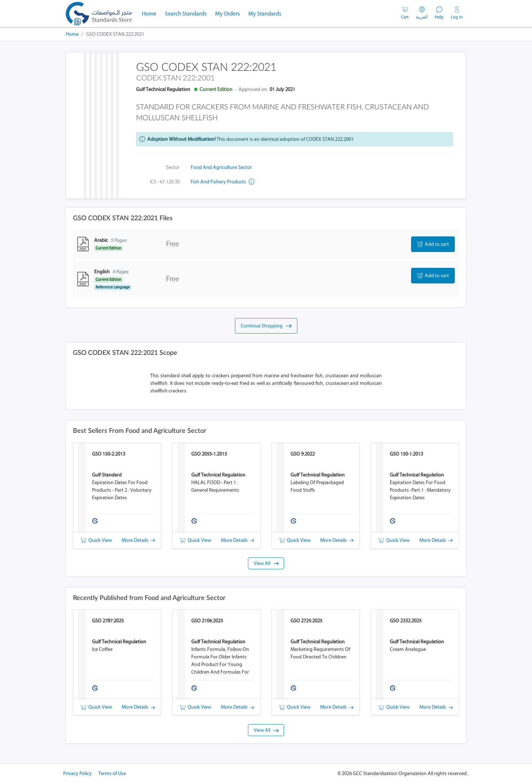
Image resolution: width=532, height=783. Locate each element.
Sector (173, 167)
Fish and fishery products (223, 182)
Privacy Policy (77, 773)
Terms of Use (112, 773)
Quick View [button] (96, 540)
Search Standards (188, 13)
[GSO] (99, 14)
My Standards (265, 14)
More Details (138, 540)
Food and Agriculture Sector (221, 167)
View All (266, 563)
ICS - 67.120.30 (165, 182)
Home (151, 13)
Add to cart (433, 244)
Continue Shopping (266, 326)
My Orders (227, 14)
